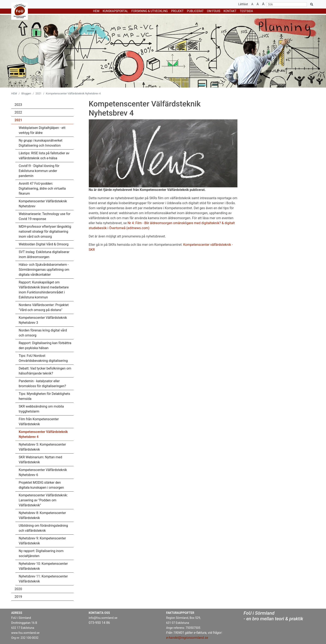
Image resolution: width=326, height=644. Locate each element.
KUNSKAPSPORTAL (115, 11)
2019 (18, 597)
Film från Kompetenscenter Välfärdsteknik (39, 422)
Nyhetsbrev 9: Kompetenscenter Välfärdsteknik (42, 541)
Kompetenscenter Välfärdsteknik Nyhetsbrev (43, 204)
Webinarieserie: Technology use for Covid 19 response (44, 216)
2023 (18, 105)
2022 (18, 112)
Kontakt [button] (230, 11)
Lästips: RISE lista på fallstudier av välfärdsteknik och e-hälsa (44, 156)
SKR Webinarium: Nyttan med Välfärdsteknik (40, 460)
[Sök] (286, 4)
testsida (246, 11)
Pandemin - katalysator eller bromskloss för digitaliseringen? (42, 384)
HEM (96, 11)
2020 (18, 589)
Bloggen (26, 93)
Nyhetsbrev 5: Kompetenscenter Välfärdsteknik (42, 447)
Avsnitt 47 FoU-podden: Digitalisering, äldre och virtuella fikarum (42, 189)
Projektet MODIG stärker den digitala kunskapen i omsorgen (41, 485)
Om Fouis (214, 11)
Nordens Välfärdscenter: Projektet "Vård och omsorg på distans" (44, 307)
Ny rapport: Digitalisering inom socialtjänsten (41, 553)
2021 (39, 93)
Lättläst (243, 4)
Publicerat (195, 11)
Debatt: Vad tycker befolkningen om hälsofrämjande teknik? (45, 371)
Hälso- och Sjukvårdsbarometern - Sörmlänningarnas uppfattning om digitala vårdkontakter (44, 270)
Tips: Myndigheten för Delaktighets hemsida (44, 396)
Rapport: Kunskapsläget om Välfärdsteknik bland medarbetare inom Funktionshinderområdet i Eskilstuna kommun (44, 290)
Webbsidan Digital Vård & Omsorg (44, 244)
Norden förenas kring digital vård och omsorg (43, 333)
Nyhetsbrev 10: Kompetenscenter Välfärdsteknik (43, 566)
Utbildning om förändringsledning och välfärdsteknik (43, 528)
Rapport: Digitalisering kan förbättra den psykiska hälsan (45, 345)
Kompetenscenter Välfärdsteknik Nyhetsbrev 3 (43, 320)
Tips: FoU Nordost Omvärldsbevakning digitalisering (43, 358)
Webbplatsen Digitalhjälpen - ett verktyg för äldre (42, 130)
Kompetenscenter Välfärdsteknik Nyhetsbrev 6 (43, 472)
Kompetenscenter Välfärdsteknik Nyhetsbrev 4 (43, 434)
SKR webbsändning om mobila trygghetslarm (41, 409)
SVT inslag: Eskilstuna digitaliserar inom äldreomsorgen (44, 254)
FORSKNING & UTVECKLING (150, 11)
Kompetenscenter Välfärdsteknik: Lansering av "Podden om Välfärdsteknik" (43, 500)
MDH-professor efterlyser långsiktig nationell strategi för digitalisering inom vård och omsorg (45, 232)
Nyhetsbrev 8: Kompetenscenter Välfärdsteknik (42, 515)
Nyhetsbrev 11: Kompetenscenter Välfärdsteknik (43, 579)
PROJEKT (177, 11)
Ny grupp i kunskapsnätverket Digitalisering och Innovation (41, 143)
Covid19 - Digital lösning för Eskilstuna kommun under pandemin (39, 171)
